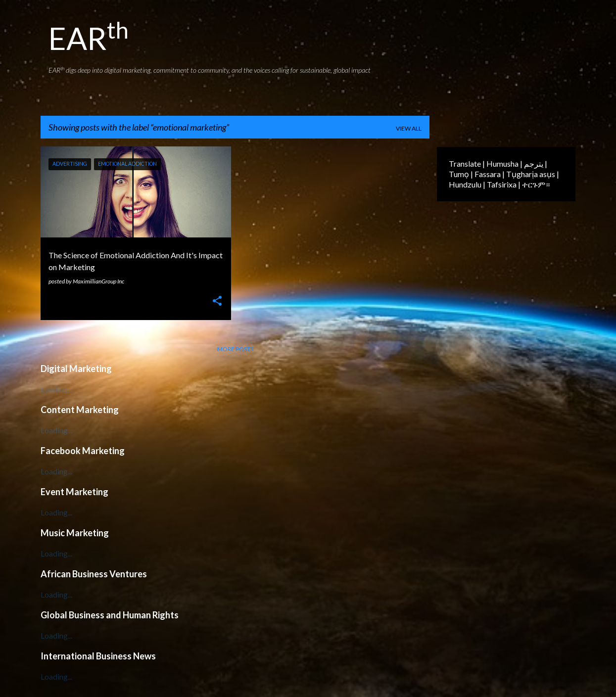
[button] (217, 302)
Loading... (56, 389)
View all (409, 128)
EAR (89, 38)
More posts (235, 349)
